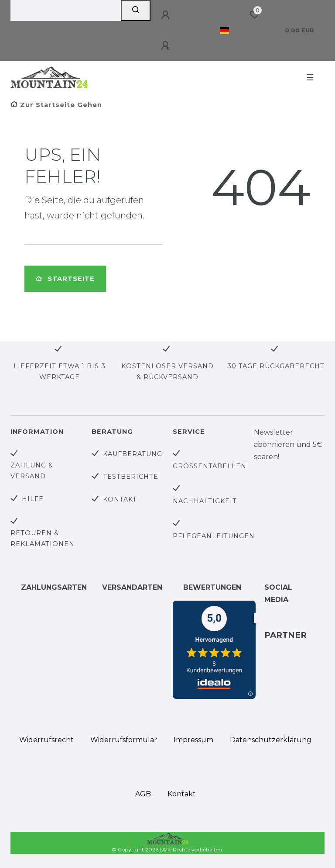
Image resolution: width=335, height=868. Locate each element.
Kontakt (120, 499)
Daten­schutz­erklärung (271, 740)
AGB (143, 794)
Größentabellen (210, 466)
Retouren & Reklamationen (43, 538)
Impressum (193, 740)
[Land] (224, 31)
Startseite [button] (65, 279)
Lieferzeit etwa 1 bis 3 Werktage (60, 372)
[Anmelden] (167, 15)
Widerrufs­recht (46, 740)
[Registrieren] (167, 46)
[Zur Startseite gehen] (56, 105)
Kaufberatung (133, 454)
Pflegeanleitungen (214, 536)
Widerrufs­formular (124, 740)
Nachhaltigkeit (205, 501)
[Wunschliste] (254, 15)
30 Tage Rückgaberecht (276, 366)
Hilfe (33, 499)
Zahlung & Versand (32, 471)
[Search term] (66, 10)
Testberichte (131, 477)
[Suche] (136, 10)
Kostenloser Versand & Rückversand (167, 372)
